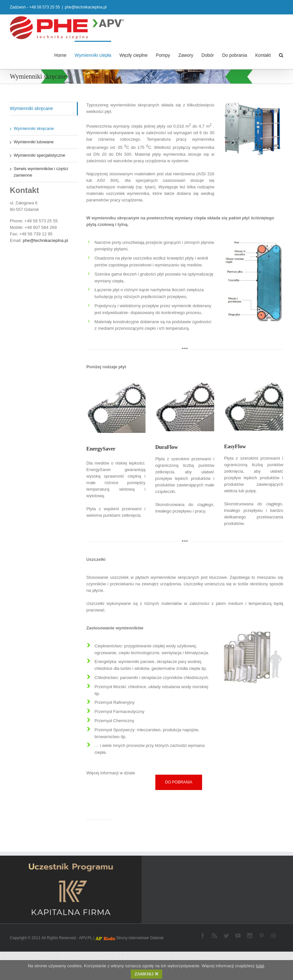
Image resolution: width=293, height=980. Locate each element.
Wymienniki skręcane (31, 108)
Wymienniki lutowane (34, 142)
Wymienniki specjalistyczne (39, 155)
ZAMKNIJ (147, 974)
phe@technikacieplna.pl (86, 7)
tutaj (260, 966)
